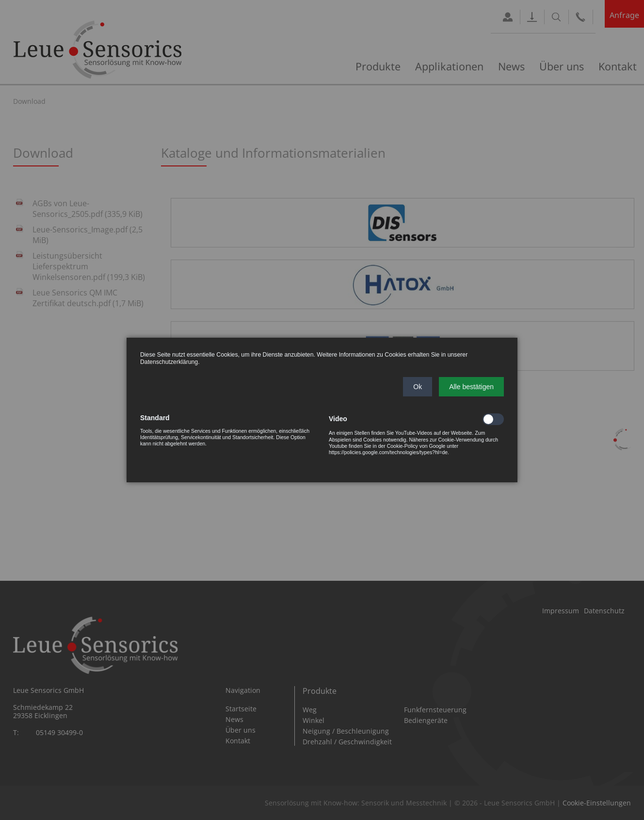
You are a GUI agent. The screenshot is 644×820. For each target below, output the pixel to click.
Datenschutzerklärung (169, 362)
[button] (418, 387)
